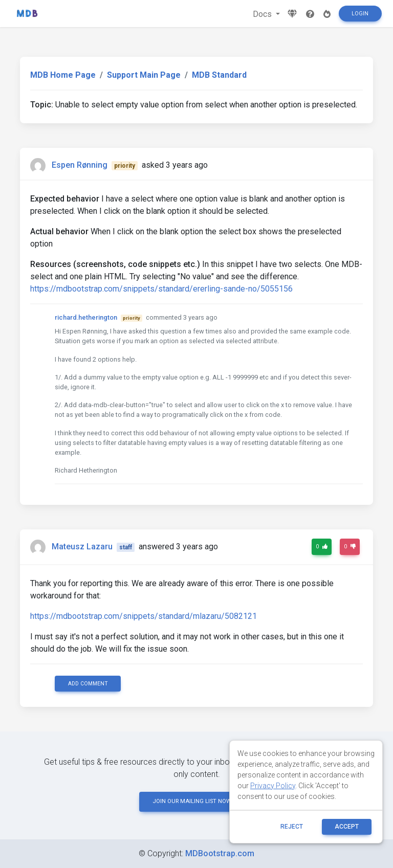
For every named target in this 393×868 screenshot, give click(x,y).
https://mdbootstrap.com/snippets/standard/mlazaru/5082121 (144, 616)
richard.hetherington (86, 317)
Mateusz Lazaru (82, 547)
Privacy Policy (273, 786)
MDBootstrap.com (220, 853)
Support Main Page (144, 75)
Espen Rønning (80, 165)
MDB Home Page (63, 75)
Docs (263, 14)
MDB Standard (219, 75)
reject (292, 827)
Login (360, 14)
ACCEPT (347, 827)
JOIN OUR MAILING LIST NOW (196, 801)
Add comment (88, 684)
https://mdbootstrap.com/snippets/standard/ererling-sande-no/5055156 (161, 289)
